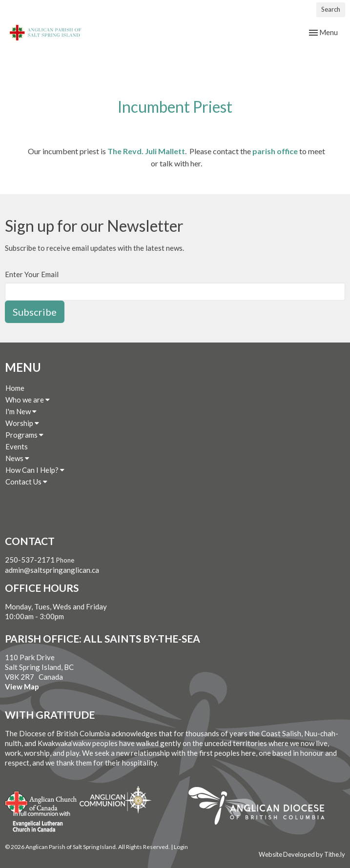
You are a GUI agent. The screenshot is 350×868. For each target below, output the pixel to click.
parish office (275, 151)
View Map (22, 686)
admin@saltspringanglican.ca (52, 570)
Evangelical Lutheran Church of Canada (38, 822)
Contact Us (26, 482)
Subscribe (35, 312)
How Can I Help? (35, 470)
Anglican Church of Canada (41, 801)
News (17, 458)
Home (15, 388)
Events (17, 446)
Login (181, 847)
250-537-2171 (30, 560)
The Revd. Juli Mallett (146, 151)
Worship (22, 423)
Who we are (28, 400)
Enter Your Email (32, 274)
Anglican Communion (115, 799)
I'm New (21, 411)
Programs (24, 435)
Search (331, 9)
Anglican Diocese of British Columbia (261, 807)
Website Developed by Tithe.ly (302, 854)
